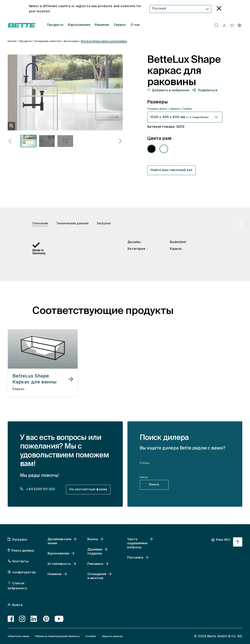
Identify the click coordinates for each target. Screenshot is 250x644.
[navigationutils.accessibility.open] (224, 25)
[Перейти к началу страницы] (238, 542)
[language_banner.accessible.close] (219, 9)
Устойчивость (59, 564)
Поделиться (207, 91)
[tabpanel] (125, 253)
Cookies (91, 636)
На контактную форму (88, 490)
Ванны (93, 539)
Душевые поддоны (95, 552)
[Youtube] (59, 619)
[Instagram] (22, 619)
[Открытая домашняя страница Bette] (22, 25)
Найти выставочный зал (171, 170)
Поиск (154, 485)
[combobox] (180, 9)
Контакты (20, 562)
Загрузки (104, 224)
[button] (10, 142)
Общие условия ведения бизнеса (57, 636)
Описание (40, 224)
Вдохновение (58, 554)
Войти (17, 605)
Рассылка (135, 558)
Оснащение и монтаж (97, 576)
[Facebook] (11, 619)
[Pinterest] (46, 619)
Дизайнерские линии (59, 541)
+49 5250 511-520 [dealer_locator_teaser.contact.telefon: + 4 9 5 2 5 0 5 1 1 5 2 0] (40, 489)
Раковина (95, 564)
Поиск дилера (23, 551)
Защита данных (112, 636)
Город (144, 477)
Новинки (55, 574)
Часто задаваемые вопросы (137, 543)
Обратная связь (18, 636)
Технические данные (72, 224)
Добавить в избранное (171, 91)
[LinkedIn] (34, 619)
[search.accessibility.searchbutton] (217, 25)
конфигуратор (24, 573)
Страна (145, 463)
